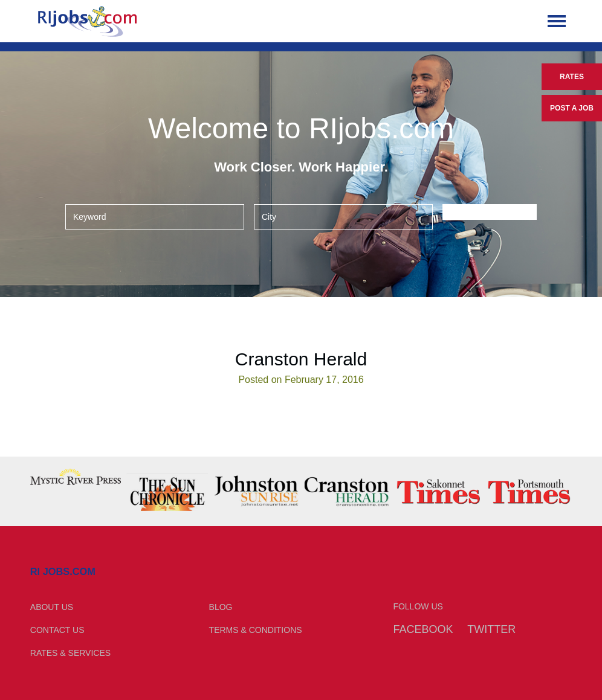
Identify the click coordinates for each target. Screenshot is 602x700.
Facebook (423, 629)
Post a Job (572, 108)
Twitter (491, 629)
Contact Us (57, 630)
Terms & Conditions (256, 630)
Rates (572, 77)
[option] (76, 477)
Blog (221, 607)
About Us (52, 607)
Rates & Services (70, 653)
